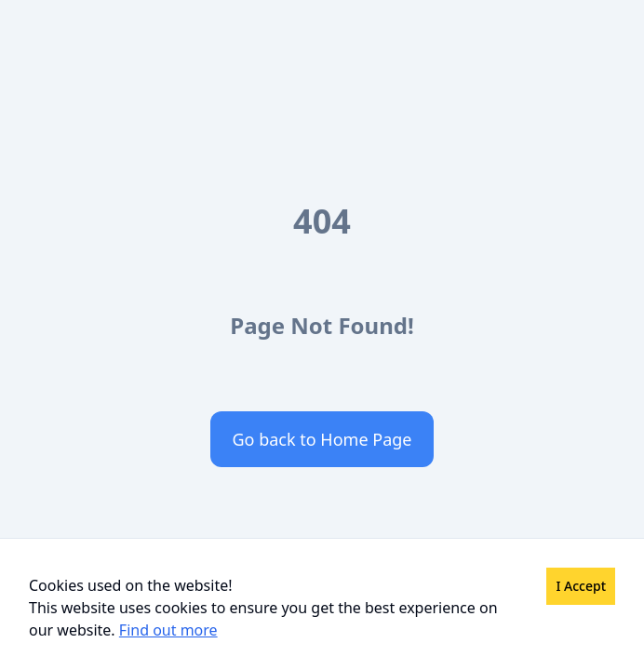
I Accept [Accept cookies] (581, 586)
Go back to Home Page (322, 439)
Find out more (168, 630)
